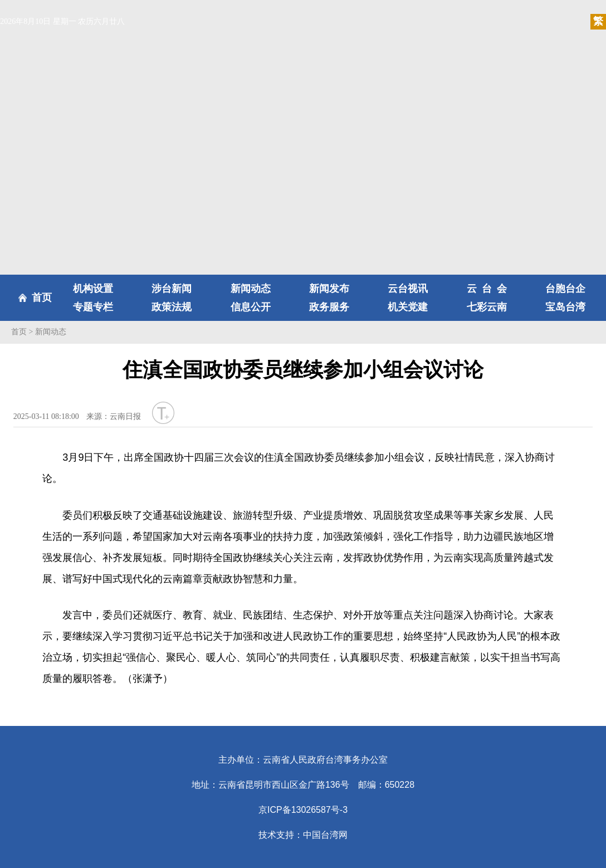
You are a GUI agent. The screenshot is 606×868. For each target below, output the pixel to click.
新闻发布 (329, 289)
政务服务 (329, 307)
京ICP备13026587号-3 (303, 810)
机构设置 (93, 289)
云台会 (487, 289)
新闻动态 (251, 289)
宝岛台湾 (565, 307)
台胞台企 (565, 289)
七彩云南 (487, 307)
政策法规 (172, 307)
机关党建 (408, 307)
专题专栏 (93, 307)
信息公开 (251, 307)
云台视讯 (408, 289)
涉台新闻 (172, 289)
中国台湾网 (325, 835)
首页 (42, 298)
